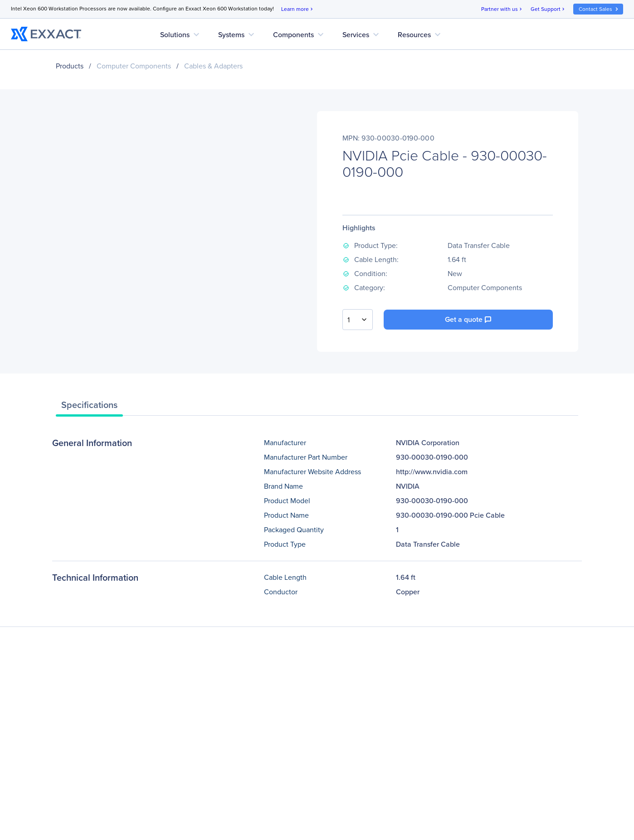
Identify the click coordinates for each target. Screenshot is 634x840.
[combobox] (358, 320)
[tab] (89, 407)
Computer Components (134, 66)
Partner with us (502, 9)
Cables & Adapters (213, 66)
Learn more (298, 9)
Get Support (548, 9)
